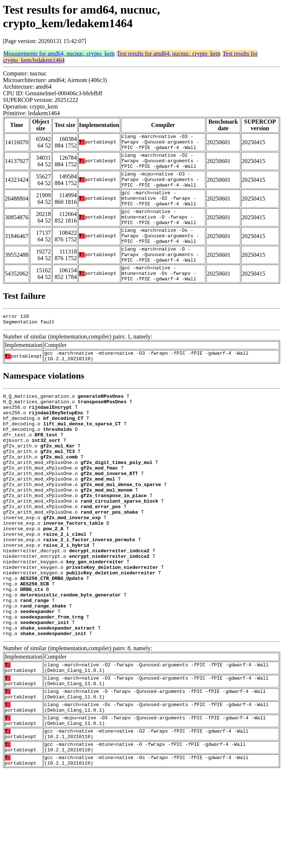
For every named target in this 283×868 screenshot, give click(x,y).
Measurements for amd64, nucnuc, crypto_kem (59, 54)
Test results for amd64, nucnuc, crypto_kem (169, 54)
